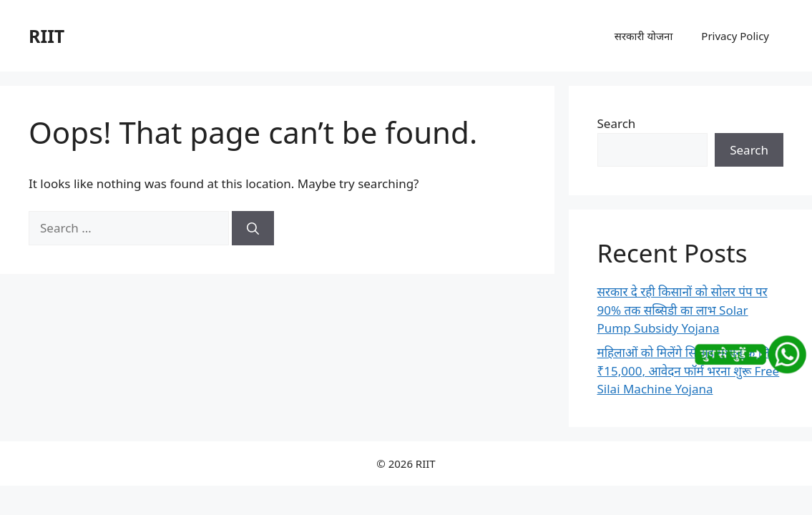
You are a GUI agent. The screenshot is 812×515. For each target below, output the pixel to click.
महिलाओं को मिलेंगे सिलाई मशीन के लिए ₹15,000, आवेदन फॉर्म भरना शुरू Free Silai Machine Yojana (689, 371)
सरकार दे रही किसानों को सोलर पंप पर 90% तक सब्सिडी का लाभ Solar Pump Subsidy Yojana (683, 310)
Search (617, 123)
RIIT (47, 36)
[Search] (253, 228)
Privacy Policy (735, 36)
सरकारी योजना (644, 36)
